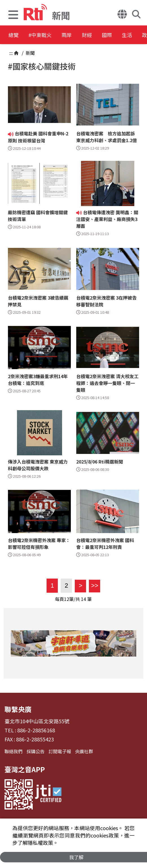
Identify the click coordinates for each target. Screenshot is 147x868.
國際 (130, 35)
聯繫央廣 (18, 709)
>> (94, 585)
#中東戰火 (47, 35)
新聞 (30, 53)
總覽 (14, 35)
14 (84, 599)
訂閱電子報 (60, 751)
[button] (13, 15)
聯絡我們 (14, 751)
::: (11, 53)
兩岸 (80, 35)
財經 (105, 35)
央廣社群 (84, 751)
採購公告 (36, 751)
